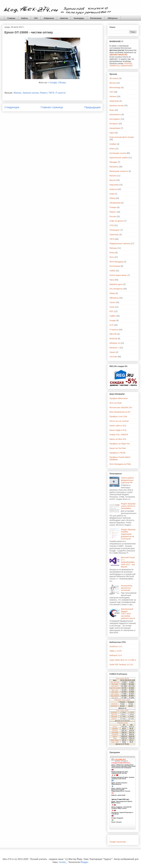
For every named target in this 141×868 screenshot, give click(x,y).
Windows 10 (115, 343)
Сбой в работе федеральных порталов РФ (127, 480)
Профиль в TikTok (118, 453)
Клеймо (113, 144)
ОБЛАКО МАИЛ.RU (118, 55)
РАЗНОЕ (128, 63)
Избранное (49, 18)
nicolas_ (63, 862)
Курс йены (115, 698)
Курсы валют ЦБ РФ (122, 678)
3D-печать (114, 78)
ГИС (36, 18)
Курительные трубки (119, 158)
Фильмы (113, 248)
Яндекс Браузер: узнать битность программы (128, 506)
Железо (17, 93)
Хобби (112, 271)
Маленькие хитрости (119, 171)
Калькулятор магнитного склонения (127, 588)
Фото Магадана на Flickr (120, 464)
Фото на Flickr (116, 403)
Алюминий (115, 734)
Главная (11, 18)
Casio (112, 307)
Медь (115, 738)
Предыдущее (93, 107)
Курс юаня (115, 692)
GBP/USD (114, 715)
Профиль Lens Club (118, 416)
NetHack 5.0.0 (116, 655)
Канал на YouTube (118, 448)
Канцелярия (115, 128)
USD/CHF (114, 717)
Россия (113, 216)
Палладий (115, 732)
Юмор (112, 293)
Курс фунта (115, 686)
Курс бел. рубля (115, 688)
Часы (112, 280)
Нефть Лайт (115, 742)
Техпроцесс (115, 230)
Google (53, 83)
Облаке (62, 83)
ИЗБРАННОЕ (126, 66)
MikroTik (113, 334)
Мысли (113, 180)
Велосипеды (115, 87)
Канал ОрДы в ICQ (118, 430)
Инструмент (115, 119)
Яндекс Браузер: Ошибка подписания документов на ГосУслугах (128, 534)
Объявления (115, 203)
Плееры (113, 207)
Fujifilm (113, 316)
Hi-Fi (112, 325)
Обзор (112, 198)
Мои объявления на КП (120, 412)
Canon (112, 302)
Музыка (113, 176)
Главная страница (52, 107)
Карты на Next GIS (118, 439)
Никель (115, 736)
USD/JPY (114, 719)
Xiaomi (112, 352)
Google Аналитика (118, 842)
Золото (115, 727)
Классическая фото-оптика (122, 137)
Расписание (96, 18)
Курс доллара (115, 682)
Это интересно (116, 289)
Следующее (12, 107)
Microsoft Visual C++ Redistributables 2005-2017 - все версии (128, 562)
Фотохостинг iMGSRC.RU (121, 408)
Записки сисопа (31, 93)
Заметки (64, 18)
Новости (113, 189)
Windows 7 (114, 348)
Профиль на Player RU (120, 444)
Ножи (112, 194)
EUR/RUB (114, 706)
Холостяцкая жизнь (118, 275)
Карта (112, 133)
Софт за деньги (116, 221)
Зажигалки (114, 101)
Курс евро (115, 684)
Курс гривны (115, 694)
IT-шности (61, 93)
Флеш (112, 253)
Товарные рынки (122, 723)
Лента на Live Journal (119, 421)
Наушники (114, 185)
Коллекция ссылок (118, 153)
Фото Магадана (116, 262)
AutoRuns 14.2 (116, 646)
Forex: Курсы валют (122, 710)
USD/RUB (114, 704)
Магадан (113, 162)
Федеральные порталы (120, 243)
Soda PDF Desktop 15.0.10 (121, 665)
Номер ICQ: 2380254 (119, 435)
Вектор (113, 83)
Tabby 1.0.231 (116, 651)
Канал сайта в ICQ (118, 426)
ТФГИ (51, 93)
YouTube (113, 357)
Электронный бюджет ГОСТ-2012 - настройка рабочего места (128, 614)
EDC (112, 311)
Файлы (25, 18)
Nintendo (113, 339)
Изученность (115, 115)
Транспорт (114, 235)
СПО (112, 225)
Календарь (79, 18)
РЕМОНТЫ (114, 66)
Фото (112, 257)
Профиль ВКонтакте (119, 398)
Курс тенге (115, 690)
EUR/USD (114, 712)
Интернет (114, 124)
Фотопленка (115, 266)
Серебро (115, 729)
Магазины (114, 167)
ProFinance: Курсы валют (122, 700)
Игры (112, 110)
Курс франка (115, 696)
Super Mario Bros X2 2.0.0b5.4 (123, 660)
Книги (112, 149)
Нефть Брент (115, 740)
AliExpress (113, 18)
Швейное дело (116, 284)
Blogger (84, 862)
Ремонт (43, 93)
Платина (115, 731)
